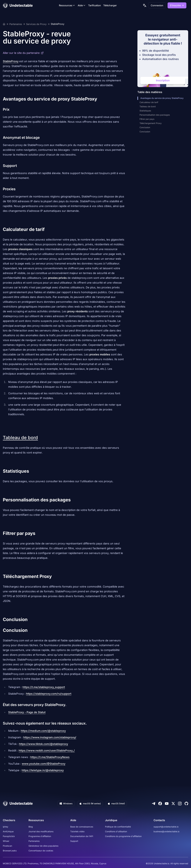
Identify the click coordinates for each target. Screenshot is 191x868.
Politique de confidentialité (118, 827)
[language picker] (145, 5)
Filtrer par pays (147, 119)
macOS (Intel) (116, 803)
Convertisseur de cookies (41, 851)
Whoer (6, 841)
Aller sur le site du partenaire (23, 53)
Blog (31, 827)
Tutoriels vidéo (77, 831)
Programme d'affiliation (40, 836)
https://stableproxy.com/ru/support (49, 694)
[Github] (186, 804)
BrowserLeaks (10, 851)
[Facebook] (160, 804)
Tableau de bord (20, 438)
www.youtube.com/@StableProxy (44, 764)
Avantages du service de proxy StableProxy (161, 98)
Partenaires (16, 24)
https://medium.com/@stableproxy (43, 731)
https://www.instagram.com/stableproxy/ (50, 737)
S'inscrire (177, 5)
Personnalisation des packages (155, 115)
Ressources (67, 5)
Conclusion (145, 127)
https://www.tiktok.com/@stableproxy (43, 744)
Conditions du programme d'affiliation (123, 836)
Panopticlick (9, 836)
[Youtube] (167, 804)
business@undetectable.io (166, 831)
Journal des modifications (41, 831)
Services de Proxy (36, 24)
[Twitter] (173, 804)
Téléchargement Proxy (151, 123)
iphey (6, 827)
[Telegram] (154, 804)
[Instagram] (180, 804)
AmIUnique (8, 831)
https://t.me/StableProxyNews (50, 757)
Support (74, 841)
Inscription (163, 80)
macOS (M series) (90, 803)
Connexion (157, 5)
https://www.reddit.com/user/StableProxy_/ (47, 751)
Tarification (95, 5)
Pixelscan (7, 846)
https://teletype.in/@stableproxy (43, 770)
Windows (66, 803)
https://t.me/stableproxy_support (44, 687)
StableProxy (58, 24)
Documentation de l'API (82, 836)
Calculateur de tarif (149, 102)
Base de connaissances (82, 827)
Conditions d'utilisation (116, 831)
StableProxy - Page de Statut (27, 712)
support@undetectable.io (166, 827)
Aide (82, 5)
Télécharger (110, 5)
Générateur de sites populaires (43, 846)
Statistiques (145, 111)
